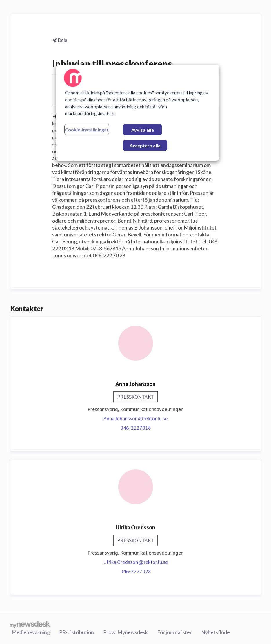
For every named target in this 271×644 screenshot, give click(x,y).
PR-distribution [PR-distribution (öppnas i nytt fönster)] (77, 632)
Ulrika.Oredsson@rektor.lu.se (135, 562)
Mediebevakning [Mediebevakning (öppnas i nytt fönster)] (31, 632)
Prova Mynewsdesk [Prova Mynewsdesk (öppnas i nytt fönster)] (126, 632)
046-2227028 (136, 571)
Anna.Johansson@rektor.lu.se (135, 418)
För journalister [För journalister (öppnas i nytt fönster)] (174, 632)
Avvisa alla (143, 130)
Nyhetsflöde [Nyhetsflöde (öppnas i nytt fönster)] (215, 632)
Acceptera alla (145, 145)
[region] (138, 113)
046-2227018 (136, 428)
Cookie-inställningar (87, 130)
